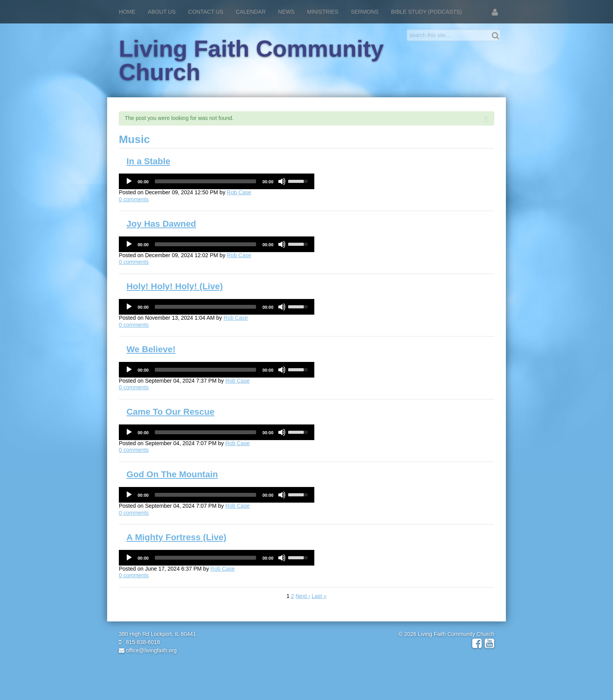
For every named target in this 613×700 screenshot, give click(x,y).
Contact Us (206, 12)
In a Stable (149, 161)
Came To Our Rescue (171, 412)
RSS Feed (487, 126)
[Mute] (282, 181)
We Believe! (151, 349)
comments (134, 199)
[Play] (129, 181)
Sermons (365, 12)
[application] (217, 181)
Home (127, 12)
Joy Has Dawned (161, 224)
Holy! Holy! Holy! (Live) (175, 286)
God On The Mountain (172, 474)
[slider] (205, 181)
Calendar (251, 12)
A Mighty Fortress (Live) (177, 537)
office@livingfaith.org (148, 650)
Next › (303, 596)
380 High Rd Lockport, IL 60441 (157, 634)
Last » (319, 596)
